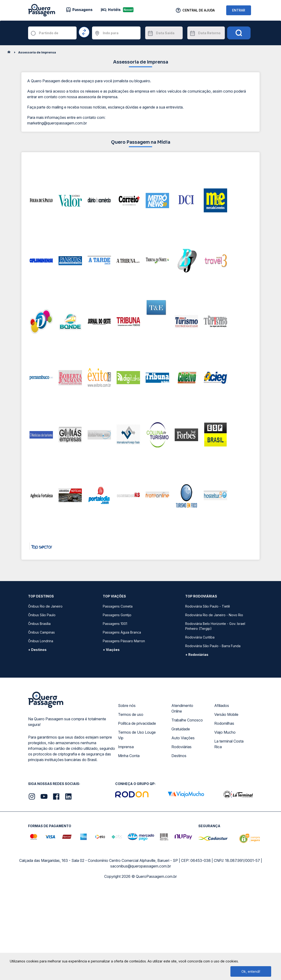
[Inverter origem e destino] (84, 32)
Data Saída (165, 33)
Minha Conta (129, 756)
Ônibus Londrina (41, 641)
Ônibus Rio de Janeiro (45, 606)
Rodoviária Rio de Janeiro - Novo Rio (214, 615)
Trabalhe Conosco (187, 720)
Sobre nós (127, 706)
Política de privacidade (137, 723)
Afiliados (222, 706)
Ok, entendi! (251, 971)
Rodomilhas (224, 723)
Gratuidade (181, 729)
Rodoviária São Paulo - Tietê (208, 606)
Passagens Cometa (118, 606)
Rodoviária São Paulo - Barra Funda (213, 646)
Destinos (179, 756)
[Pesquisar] (239, 33)
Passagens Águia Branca (122, 632)
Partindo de (49, 33)
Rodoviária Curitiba (200, 637)
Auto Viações (183, 738)
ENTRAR (239, 10)
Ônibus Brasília (39, 624)
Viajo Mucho (225, 732)
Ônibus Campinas (41, 632)
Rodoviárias (181, 747)
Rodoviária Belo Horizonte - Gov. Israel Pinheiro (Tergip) (215, 626)
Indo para (111, 33)
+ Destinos (37, 650)
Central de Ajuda (199, 10)
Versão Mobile (226, 714)
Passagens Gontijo (117, 615)
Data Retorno (209, 33)
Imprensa (126, 747)
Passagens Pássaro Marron (124, 641)
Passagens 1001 (115, 624)
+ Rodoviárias (197, 655)
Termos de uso (131, 714)
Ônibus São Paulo (42, 615)
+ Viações (111, 650)
